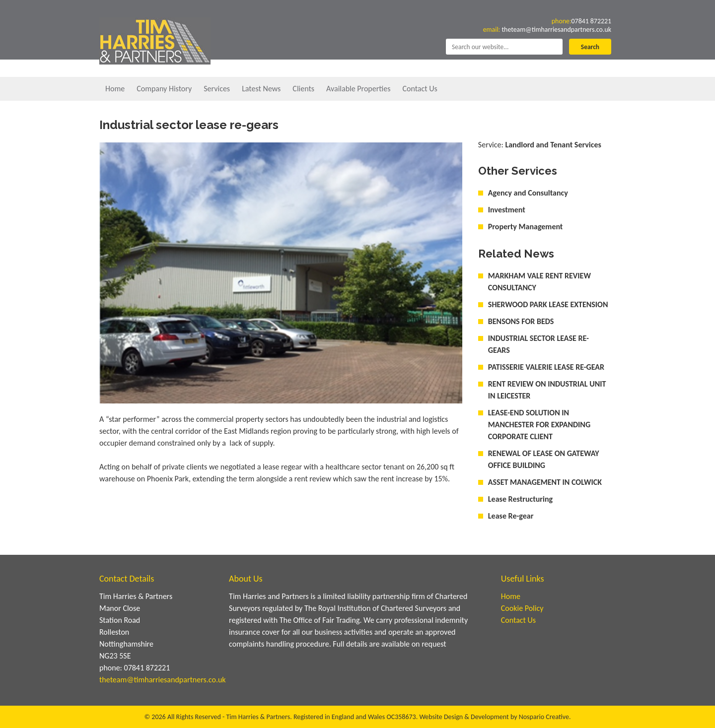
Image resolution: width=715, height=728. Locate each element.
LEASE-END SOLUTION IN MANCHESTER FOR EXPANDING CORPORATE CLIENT (539, 425)
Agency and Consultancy (528, 193)
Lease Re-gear (511, 516)
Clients (303, 89)
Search (590, 51)
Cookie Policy (522, 608)
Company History (164, 89)
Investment (507, 210)
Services (217, 89)
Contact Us (420, 89)
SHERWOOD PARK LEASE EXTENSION (548, 304)
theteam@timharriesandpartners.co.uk (548, 32)
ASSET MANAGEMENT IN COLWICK (545, 482)
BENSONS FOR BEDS (521, 321)
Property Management (526, 227)
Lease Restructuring (520, 499)
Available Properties (358, 89)
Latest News (261, 89)
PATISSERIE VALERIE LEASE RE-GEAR (546, 367)
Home (115, 89)
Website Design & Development (464, 717)
